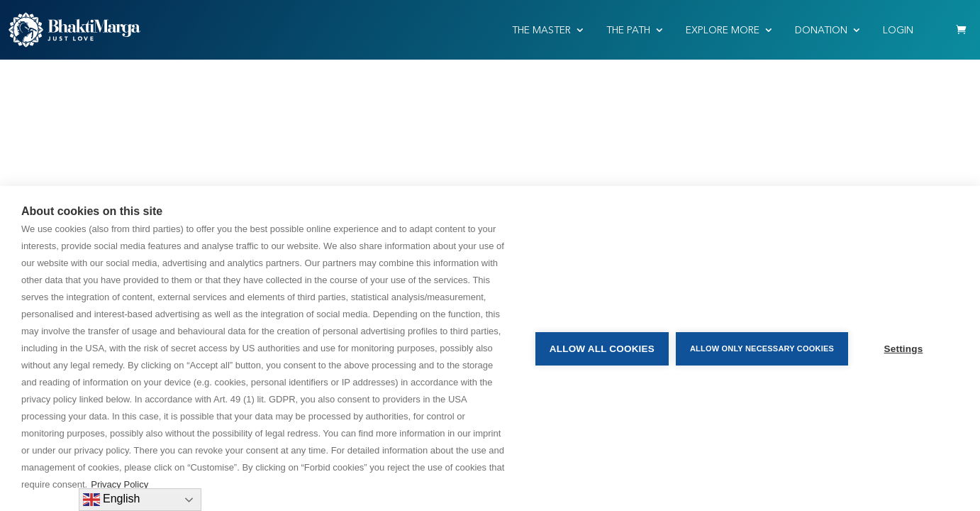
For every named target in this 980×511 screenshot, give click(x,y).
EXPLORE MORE (723, 30)
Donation (821, 30)
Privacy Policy (119, 484)
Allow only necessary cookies (762, 348)
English (112, 500)
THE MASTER (541, 30)
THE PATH (628, 30)
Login (898, 30)
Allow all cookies (602, 349)
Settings (904, 349)
